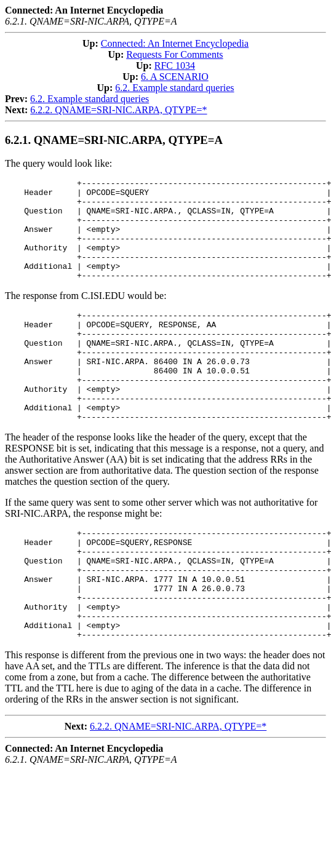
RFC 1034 (175, 66)
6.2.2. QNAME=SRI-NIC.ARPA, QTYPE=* (118, 110)
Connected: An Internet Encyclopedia (175, 43)
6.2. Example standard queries (174, 88)
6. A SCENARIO (175, 77)
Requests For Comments (174, 54)
